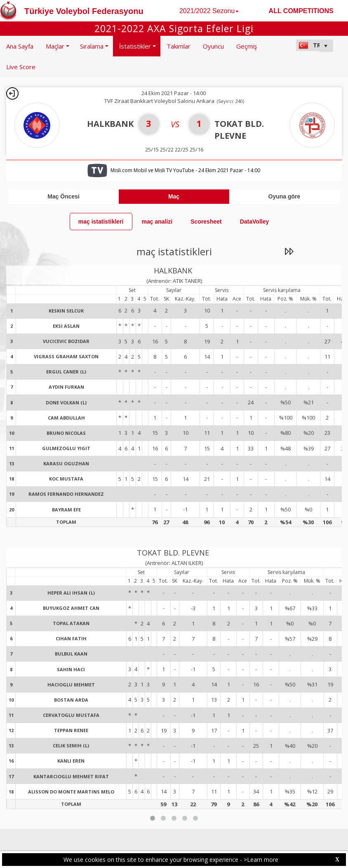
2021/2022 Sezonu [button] (209, 11)
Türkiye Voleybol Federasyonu (84, 11)
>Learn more (261, 860)
